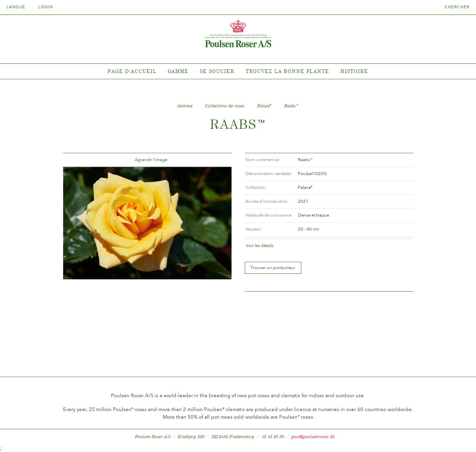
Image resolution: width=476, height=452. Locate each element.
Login (46, 7)
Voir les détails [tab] (260, 245)
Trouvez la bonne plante (288, 71)
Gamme (178, 71)
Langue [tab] (18, 7)
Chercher (457, 7)
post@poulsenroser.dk (313, 437)
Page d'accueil (132, 71)
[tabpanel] (238, 71)
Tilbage (76, 160)
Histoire (354, 71)
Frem (219, 160)
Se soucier (217, 71)
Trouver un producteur (273, 268)
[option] (147, 223)
